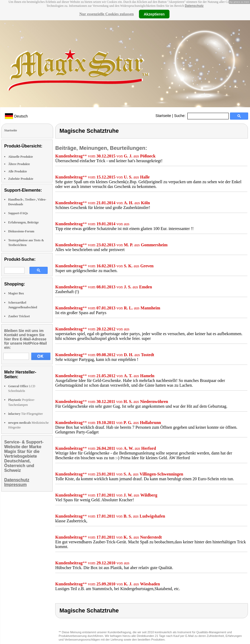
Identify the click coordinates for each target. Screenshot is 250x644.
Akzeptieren (154, 14)
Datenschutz (194, 6)
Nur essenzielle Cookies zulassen (106, 14)
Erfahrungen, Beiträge (23, 222)
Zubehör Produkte (21, 179)
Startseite (163, 116)
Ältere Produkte (19, 164)
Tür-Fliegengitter (26, 414)
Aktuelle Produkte (21, 157)
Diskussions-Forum (21, 231)
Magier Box (16, 293)
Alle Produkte (17, 171)
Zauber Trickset (19, 316)
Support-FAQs (18, 213)
